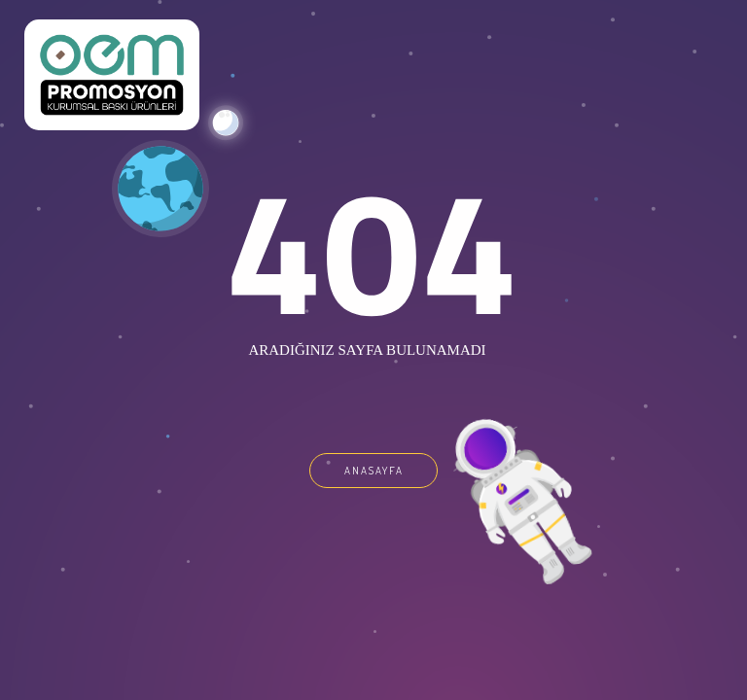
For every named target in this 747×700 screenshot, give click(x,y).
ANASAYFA (374, 471)
